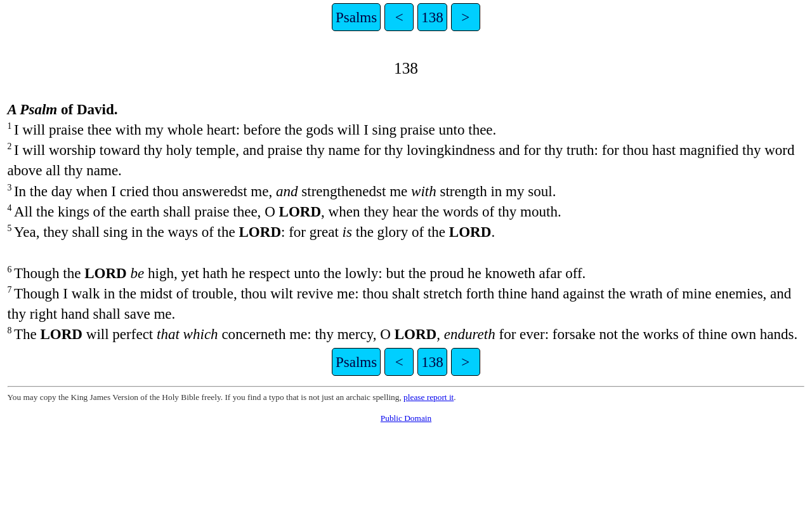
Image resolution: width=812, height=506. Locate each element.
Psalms (356, 17)
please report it (429, 397)
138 (432, 17)
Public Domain (406, 418)
